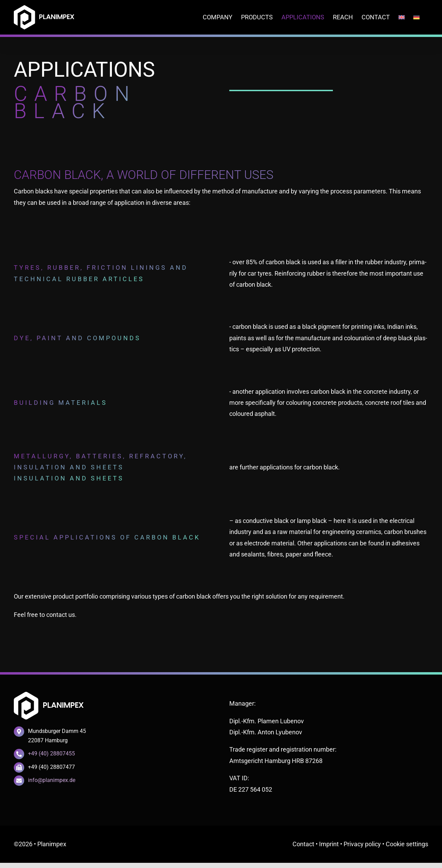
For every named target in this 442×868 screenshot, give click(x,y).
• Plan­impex (50, 844)
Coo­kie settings (407, 844)
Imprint (329, 844)
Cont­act (303, 844)
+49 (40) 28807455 (51, 753)
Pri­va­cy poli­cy (362, 844)
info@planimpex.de (52, 780)
